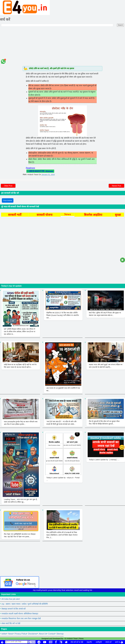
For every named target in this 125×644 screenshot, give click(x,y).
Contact (52, 634)
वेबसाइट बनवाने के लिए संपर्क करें (14, 609)
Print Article (8, 200)
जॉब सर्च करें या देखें (77, 642)
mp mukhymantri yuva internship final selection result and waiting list (63, 590)
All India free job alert (11, 599)
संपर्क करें (108, 642)
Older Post (8, 186)
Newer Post (116, 186)
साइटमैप (89, 642)
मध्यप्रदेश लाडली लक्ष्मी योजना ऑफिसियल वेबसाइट (20, 614)
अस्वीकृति (99, 642)
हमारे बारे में (119, 642)
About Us (43, 634)
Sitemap (60, 634)
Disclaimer (33, 634)
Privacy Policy (21, 634)
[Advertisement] (62, 48)
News (11, 634)
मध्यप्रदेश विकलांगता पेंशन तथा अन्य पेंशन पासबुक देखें (21, 619)
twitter (4, 634)
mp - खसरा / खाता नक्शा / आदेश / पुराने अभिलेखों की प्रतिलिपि (25, 604)
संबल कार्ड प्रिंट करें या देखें (11, 623)
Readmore (30, 168)
